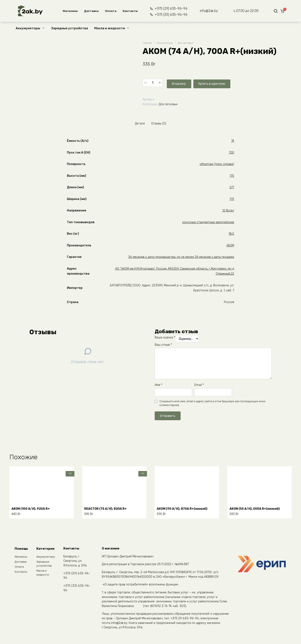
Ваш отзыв (163, 346)
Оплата (109, 11)
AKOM (230, 246)
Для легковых (191, 43)
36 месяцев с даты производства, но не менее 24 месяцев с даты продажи (181, 258)
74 (233, 142)
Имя (158, 386)
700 (231, 154)
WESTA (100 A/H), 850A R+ (253, 586)
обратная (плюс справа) (217, 165)
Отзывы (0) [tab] (160, 123)
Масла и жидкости (110, 28)
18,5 (231, 235)
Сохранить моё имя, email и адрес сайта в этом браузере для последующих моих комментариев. (212, 404)
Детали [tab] (138, 123)
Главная (147, 43)
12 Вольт (228, 212)
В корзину (178, 83)
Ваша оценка (165, 339)
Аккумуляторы (28, 28)
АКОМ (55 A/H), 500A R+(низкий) (259, 508)
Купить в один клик (215, 83)
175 (232, 177)
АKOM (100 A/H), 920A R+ (34, 508)
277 (232, 188)
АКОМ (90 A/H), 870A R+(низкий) (186, 508)
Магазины (69, 11)
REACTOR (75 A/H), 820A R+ (109, 508)
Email (199, 386)
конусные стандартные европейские (208, 223)
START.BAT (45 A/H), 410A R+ (110, 586)
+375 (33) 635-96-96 (169, 15)
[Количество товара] (153, 83)
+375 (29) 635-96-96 (169, 8)
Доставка (90, 11)
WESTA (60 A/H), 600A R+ (179, 586)
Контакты (129, 11)
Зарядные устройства (70, 28)
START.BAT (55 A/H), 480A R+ (38, 586)
